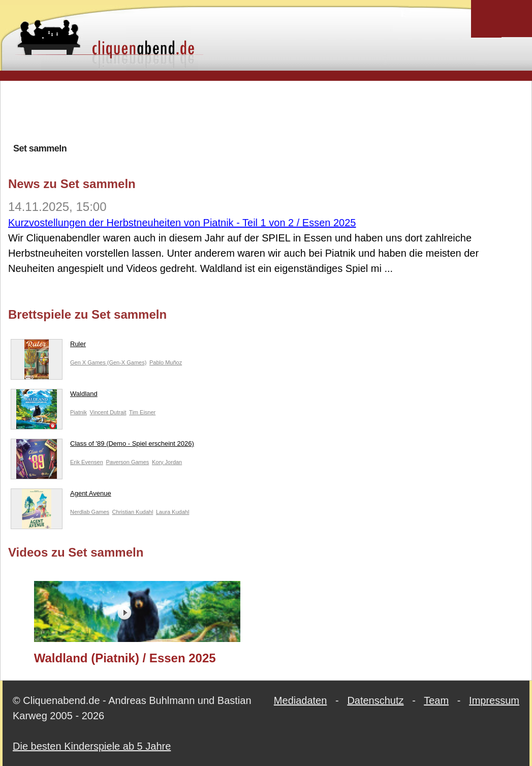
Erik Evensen (87, 462)
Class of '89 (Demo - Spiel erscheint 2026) (102, 446)
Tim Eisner (142, 412)
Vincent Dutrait (108, 412)
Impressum (494, 700)
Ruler (48, 346)
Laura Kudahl (173, 512)
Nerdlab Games (90, 512)
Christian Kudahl (133, 512)
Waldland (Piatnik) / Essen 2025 (125, 658)
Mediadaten (301, 700)
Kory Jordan (167, 462)
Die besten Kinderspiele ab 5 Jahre (92, 746)
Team (436, 700)
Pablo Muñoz (166, 362)
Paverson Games (127, 462)
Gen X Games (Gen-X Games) (108, 362)
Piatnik (79, 412)
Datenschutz (375, 700)
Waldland (54, 396)
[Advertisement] (266, 111)
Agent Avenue (61, 496)
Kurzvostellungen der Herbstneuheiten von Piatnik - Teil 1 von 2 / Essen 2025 (182, 223)
